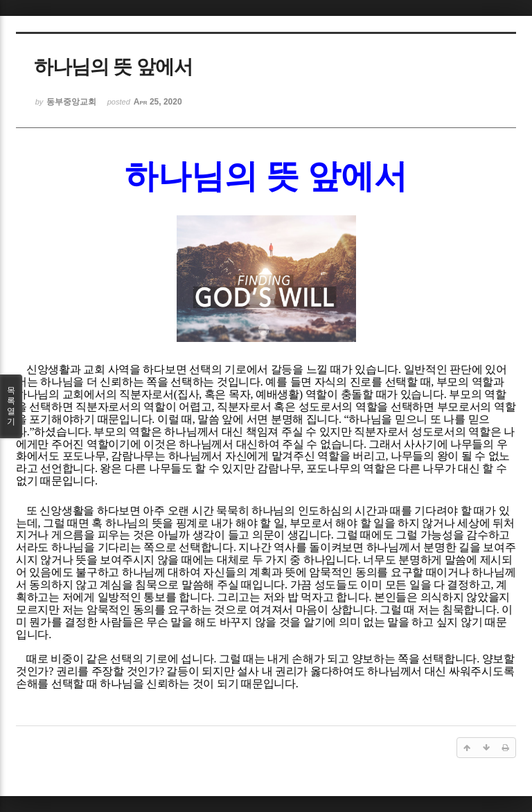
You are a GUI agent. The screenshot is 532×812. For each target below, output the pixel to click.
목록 (11, 406)
